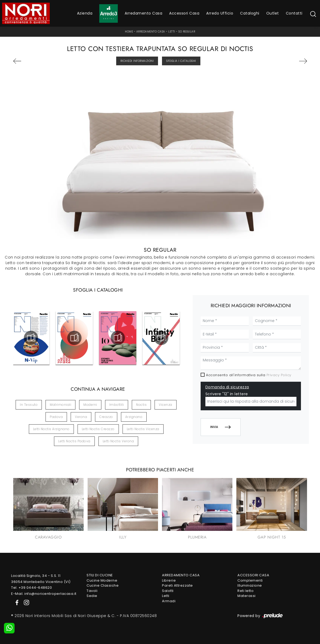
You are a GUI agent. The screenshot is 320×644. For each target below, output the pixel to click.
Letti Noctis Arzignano (51, 429)
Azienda (85, 13)
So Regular (187, 32)
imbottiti (117, 405)
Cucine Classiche (103, 585)
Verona (81, 417)
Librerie (169, 580)
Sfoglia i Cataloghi (181, 61)
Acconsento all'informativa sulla (249, 375)
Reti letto (245, 591)
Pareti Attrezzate (177, 585)
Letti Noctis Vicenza (143, 429)
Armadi (169, 601)
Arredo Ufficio (220, 13)
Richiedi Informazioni (137, 61)
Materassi (247, 596)
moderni (90, 405)
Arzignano (134, 417)
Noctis (141, 405)
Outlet (273, 13)
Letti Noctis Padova (74, 441)
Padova (56, 417)
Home (129, 32)
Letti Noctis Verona (118, 441)
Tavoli (92, 591)
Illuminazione (250, 585)
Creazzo (106, 417)
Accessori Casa (184, 13)
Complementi (250, 580)
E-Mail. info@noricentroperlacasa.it (44, 594)
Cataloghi (250, 13)
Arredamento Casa (143, 13)
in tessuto (29, 405)
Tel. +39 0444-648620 (31, 588)
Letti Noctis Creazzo (98, 429)
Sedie (92, 596)
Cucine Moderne (102, 580)
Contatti (294, 13)
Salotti (168, 591)
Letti (172, 32)
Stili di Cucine (100, 575)
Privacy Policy (279, 375)
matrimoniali (60, 405)
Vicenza (166, 405)
